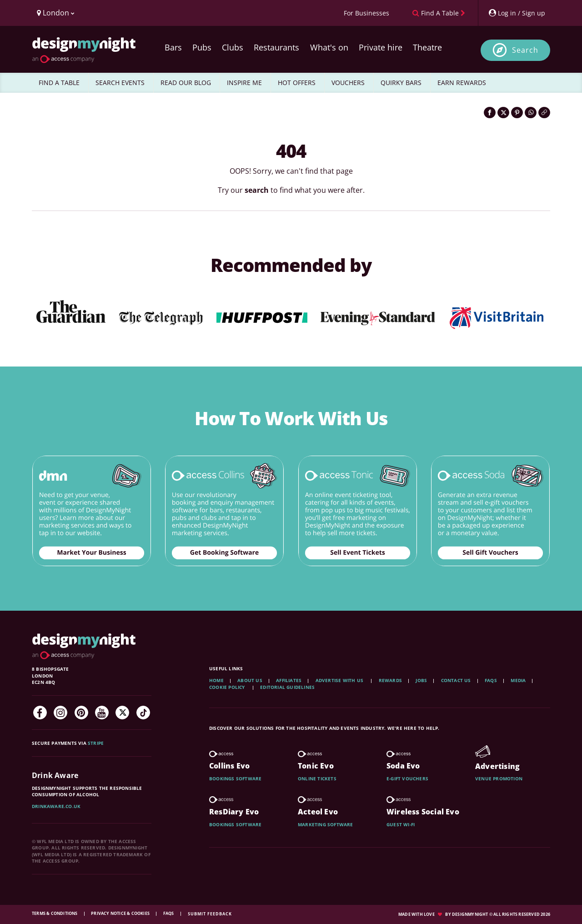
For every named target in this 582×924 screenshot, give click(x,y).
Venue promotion (499, 778)
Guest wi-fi (401, 824)
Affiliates (289, 680)
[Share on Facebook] (490, 113)
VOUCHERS (348, 83)
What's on (329, 47)
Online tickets (317, 778)
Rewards (390, 680)
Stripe (96, 743)
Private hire (381, 47)
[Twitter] (122, 713)
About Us (250, 680)
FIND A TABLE (59, 83)
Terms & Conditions (55, 913)
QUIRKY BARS (401, 83)
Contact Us (456, 680)
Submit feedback (210, 914)
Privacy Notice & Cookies (121, 913)
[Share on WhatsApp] (531, 113)
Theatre (427, 47)
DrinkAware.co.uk (56, 806)
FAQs (491, 680)
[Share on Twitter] (503, 113)
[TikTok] (143, 713)
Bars (173, 47)
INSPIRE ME (244, 83)
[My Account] (517, 13)
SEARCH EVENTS (120, 83)
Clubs (233, 47)
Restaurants (276, 47)
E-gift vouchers (407, 778)
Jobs (421, 680)
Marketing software (326, 824)
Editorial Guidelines (287, 687)
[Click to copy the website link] (544, 113)
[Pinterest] (81, 713)
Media (518, 680)
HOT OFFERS (297, 83)
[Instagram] (60, 713)
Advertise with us (339, 680)
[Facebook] (40, 713)
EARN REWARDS (462, 83)
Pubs (202, 47)
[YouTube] (102, 713)
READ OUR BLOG (186, 83)
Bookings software (235, 778)
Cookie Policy (228, 687)
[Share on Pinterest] (517, 113)
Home (216, 680)
